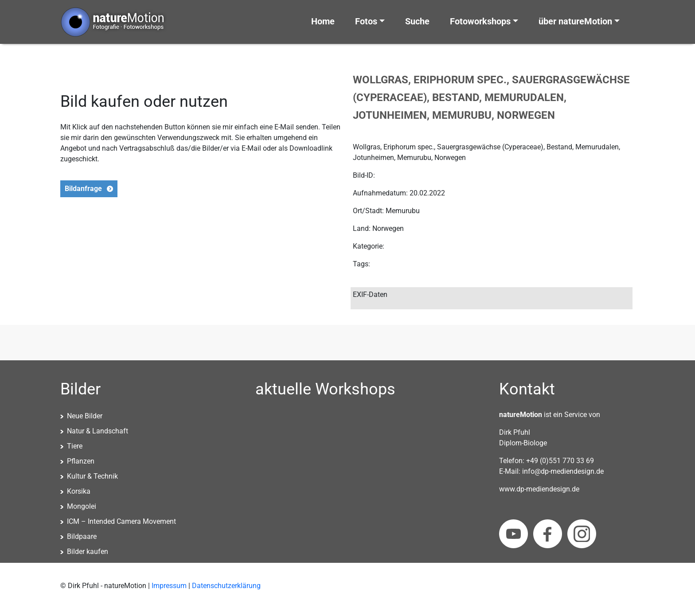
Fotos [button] (366, 21)
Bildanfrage (83, 189)
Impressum (169, 586)
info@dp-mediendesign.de (563, 471)
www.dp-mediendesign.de (539, 489)
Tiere (75, 446)
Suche (417, 21)
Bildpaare (82, 536)
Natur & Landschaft (98, 431)
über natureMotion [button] (575, 21)
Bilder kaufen (88, 552)
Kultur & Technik (92, 476)
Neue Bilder (85, 416)
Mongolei (82, 506)
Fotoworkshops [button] (480, 21)
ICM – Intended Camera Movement (121, 521)
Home (323, 21)
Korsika (79, 491)
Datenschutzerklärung (226, 586)
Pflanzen (81, 461)
